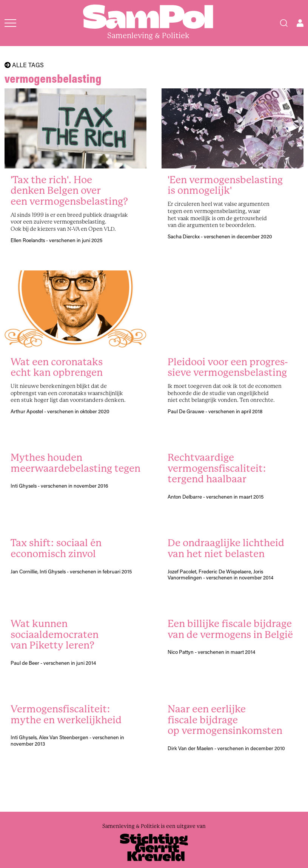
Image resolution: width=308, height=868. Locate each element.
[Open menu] (10, 23)
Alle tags (24, 65)
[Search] (284, 23)
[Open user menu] (300, 23)
